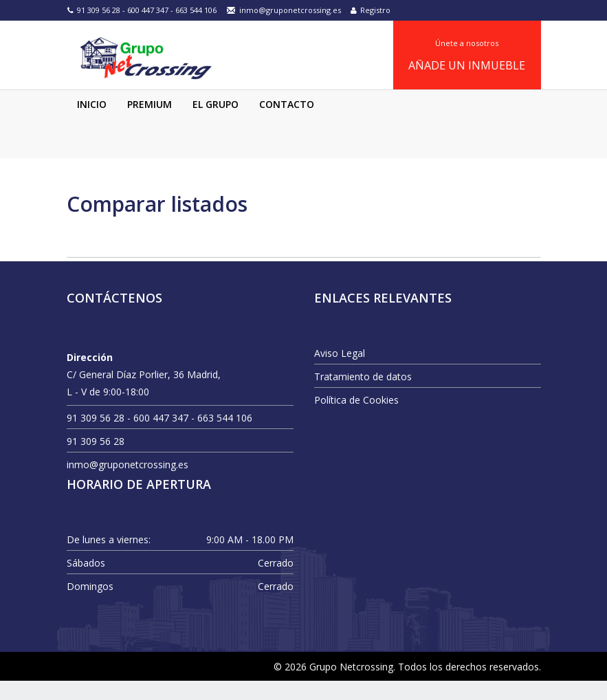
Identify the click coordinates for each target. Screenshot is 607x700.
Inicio (92, 123)
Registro (371, 10)
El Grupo (216, 123)
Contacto (287, 123)
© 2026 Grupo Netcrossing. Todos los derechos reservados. (407, 686)
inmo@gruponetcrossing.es (284, 10)
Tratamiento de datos (363, 396)
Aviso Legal (340, 372)
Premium (150, 123)
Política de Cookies (356, 419)
